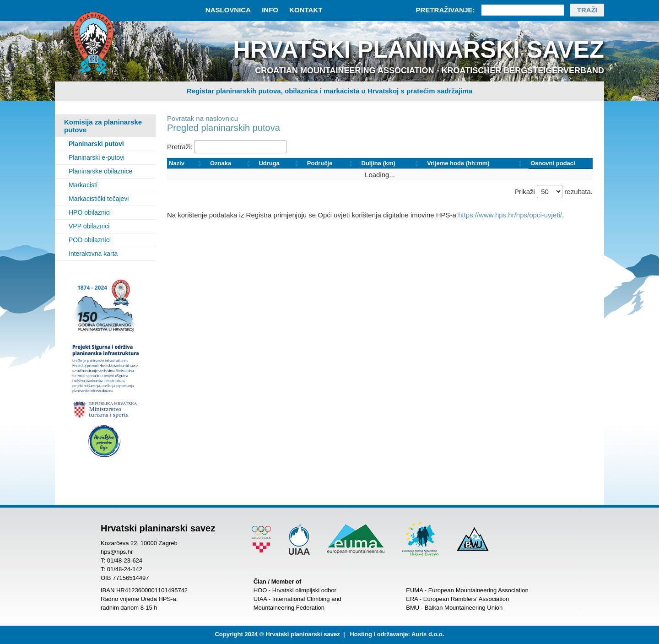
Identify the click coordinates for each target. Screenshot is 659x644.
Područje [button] (320, 163)
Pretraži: (180, 147)
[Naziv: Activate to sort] (188, 163)
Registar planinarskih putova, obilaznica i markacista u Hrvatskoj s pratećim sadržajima (329, 91)
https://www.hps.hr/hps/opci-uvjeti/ (510, 215)
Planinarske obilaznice (100, 171)
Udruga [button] (269, 163)
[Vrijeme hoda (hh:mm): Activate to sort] (477, 163)
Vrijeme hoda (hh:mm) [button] (458, 163)
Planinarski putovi (96, 144)
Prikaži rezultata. (554, 192)
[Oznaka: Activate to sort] (232, 163)
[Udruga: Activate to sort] (281, 163)
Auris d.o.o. (428, 634)
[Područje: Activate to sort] (332, 163)
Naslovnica (228, 10)
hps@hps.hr (117, 552)
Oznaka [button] (221, 163)
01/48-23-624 (125, 560)
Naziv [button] (177, 163)
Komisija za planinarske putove (103, 126)
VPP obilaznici (89, 226)
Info (270, 10)
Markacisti (83, 185)
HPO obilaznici (90, 212)
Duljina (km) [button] (378, 163)
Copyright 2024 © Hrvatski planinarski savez (277, 634)
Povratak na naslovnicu (203, 118)
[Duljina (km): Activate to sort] (393, 163)
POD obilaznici (90, 240)
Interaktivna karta (93, 254)
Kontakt (306, 10)
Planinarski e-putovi (97, 157)
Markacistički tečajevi (99, 199)
